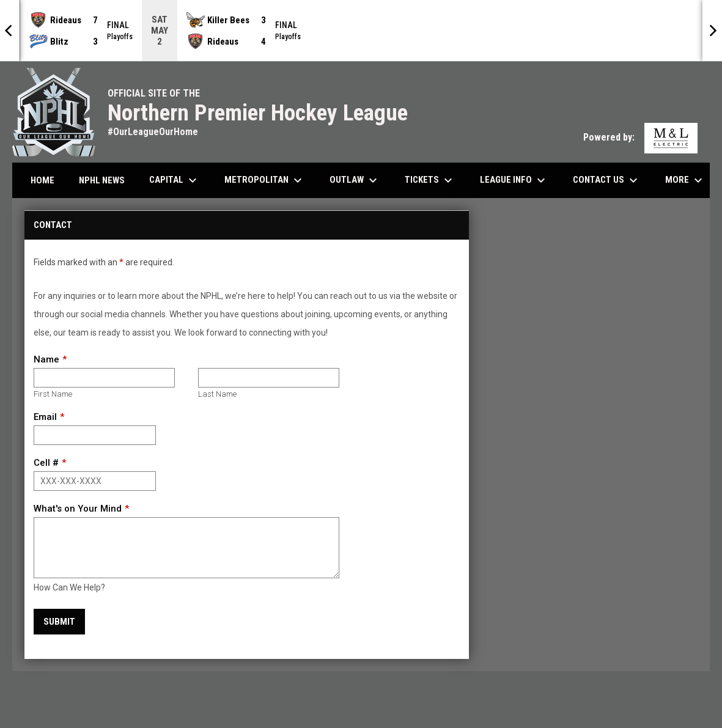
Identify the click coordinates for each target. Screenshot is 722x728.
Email (45, 417)
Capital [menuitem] (175, 180)
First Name (53, 394)
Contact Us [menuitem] (607, 180)
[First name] (104, 378)
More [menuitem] (685, 180)
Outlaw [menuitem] (355, 180)
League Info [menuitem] (514, 180)
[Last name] (269, 378)
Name (46, 359)
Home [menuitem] (42, 180)
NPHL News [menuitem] (102, 180)
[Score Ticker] (361, 31)
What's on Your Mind (78, 509)
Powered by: (640, 137)
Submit (59, 622)
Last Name (217, 394)
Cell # (46, 463)
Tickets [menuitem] (430, 180)
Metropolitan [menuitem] (265, 180)
